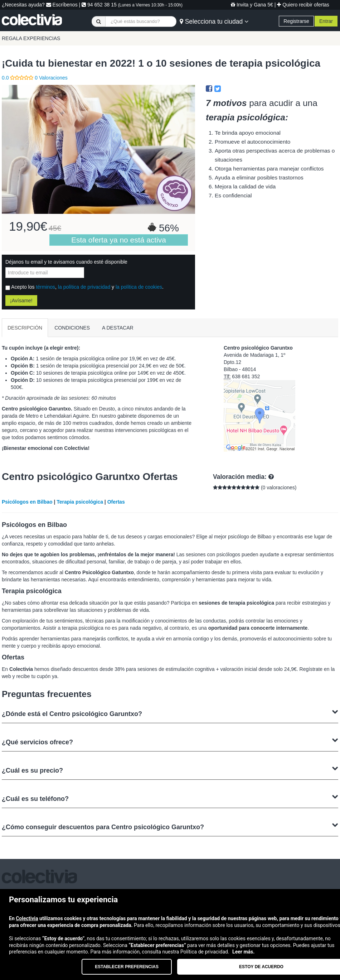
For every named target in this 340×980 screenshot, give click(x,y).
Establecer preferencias (127, 967)
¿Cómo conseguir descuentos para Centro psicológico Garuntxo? (170, 826)
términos (45, 287)
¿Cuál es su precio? (170, 770)
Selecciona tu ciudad (214, 21)
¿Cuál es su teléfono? (170, 798)
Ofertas (116, 502)
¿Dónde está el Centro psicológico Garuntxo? (170, 713)
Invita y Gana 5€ (252, 5)
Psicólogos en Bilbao (27, 502)
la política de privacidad (84, 287)
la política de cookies (139, 287)
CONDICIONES (72, 328)
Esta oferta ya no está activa (119, 240)
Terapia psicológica (80, 502)
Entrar (326, 21)
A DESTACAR (118, 328)
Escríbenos (62, 5)
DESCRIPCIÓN (25, 328)
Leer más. (243, 952)
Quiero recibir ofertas (303, 5)
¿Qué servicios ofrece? (170, 741)
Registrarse (296, 21)
